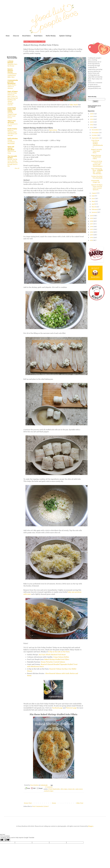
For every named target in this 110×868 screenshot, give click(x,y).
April (94, 204)
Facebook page (58, 708)
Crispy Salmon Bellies (61, 657)
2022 (92, 125)
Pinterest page (71, 708)
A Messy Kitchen (10, 62)
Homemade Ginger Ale (96, 181)
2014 (92, 232)
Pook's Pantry (12, 129)
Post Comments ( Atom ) (40, 806)
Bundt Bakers (38, 36)
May (93, 201)
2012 (92, 237)
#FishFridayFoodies (54, 789)
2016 (92, 227)
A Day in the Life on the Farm (59, 652)
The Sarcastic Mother (12, 157)
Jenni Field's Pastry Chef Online (12, 109)
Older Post (80, 803)
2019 (92, 218)
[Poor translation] (7, 840)
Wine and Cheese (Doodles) (11, 148)
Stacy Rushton (35, 785)
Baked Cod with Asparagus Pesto (97, 151)
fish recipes (64, 789)
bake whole (74, 105)
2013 (92, 235)
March (94, 207)
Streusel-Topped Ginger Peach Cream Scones (12, 115)
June (93, 199)
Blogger (91, 826)
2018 (92, 221)
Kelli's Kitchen (13, 139)
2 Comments (49, 787)
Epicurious (53, 130)
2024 (92, 119)
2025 (92, 116)
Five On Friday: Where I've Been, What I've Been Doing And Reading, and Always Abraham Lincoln (13, 99)
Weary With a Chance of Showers (12, 87)
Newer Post (28, 803)
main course (79, 789)
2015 (92, 229)
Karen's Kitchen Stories (10, 71)
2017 (92, 224)
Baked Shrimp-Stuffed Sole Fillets (57, 660)
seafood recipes (49, 791)
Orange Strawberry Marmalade (11, 142)
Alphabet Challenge (65, 36)
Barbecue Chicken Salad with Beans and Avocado (12, 133)
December (95, 130)
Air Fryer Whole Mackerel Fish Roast (52, 655)
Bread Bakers (27, 36)
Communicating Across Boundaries (13, 82)
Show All (17, 168)
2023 (92, 122)
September (96, 138)
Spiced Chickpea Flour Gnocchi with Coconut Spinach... (97, 187)
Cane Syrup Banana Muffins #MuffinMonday (97, 144)
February (95, 209)
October (94, 135)
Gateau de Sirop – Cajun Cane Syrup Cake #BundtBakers (97, 164)
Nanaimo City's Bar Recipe (12, 65)
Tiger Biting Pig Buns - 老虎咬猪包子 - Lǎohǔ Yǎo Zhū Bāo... (97, 171)
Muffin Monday (51, 36)
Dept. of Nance (13, 92)
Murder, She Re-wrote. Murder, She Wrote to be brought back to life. (13, 163)
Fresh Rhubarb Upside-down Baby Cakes (12, 75)
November (95, 133)
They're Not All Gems (12, 122)
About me (16, 36)
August (94, 193)
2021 (92, 127)
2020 (92, 216)
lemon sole (72, 789)
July (93, 196)
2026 (92, 114)
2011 (91, 240)
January (94, 212)
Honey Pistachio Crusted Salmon (53, 662)
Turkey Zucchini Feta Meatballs (97, 177)
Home (8, 36)
